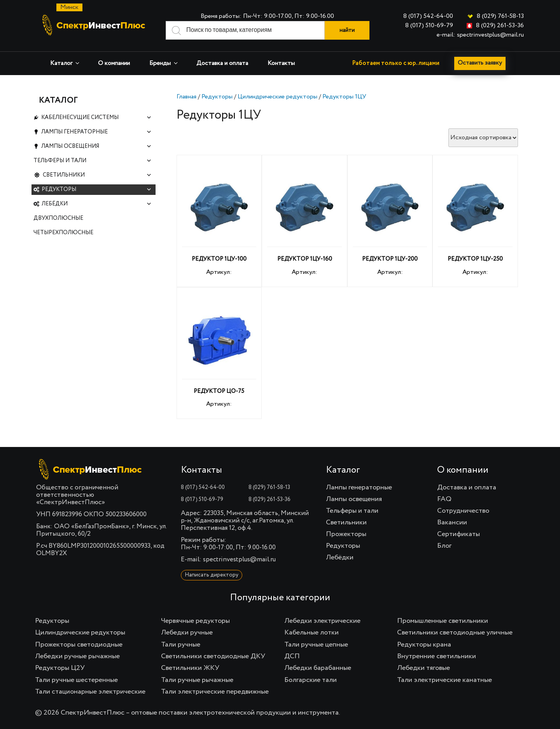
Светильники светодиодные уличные (455, 633)
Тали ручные (181, 645)
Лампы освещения (96, 150)
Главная (186, 97)
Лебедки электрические (322, 621)
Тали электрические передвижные (215, 692)
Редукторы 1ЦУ (344, 97)
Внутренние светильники (437, 656)
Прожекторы (346, 534)
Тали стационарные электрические (90, 692)
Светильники (97, 182)
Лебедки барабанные (318, 668)
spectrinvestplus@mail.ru (239, 560)
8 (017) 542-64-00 (428, 16)
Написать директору (212, 575)
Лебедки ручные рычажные (77, 656)
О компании (114, 63)
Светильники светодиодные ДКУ (213, 656)
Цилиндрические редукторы (277, 97)
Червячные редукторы (195, 621)
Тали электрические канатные (444, 680)
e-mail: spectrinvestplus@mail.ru (480, 35)
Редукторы (217, 97)
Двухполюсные (58, 230)
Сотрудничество (463, 511)
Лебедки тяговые (423, 668)
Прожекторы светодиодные (79, 645)
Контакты (281, 63)
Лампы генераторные (96, 134)
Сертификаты (458, 534)
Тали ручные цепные (316, 645)
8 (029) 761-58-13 (500, 16)
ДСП (292, 656)
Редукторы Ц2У (60, 668)
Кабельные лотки (311, 633)
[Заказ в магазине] (483, 138)
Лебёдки (97, 214)
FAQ (444, 499)
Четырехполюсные (63, 246)
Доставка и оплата (222, 63)
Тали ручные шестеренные (76, 680)
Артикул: (219, 222)
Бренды (164, 63)
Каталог (65, 63)
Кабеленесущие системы (96, 118)
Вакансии (452, 522)
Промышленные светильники (443, 621)
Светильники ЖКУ (190, 668)
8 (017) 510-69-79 (429, 26)
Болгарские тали (311, 680)
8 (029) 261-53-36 (500, 26)
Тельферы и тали (93, 166)
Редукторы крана (424, 645)
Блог (444, 546)
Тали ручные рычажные (197, 680)
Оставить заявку (481, 63)
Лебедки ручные (187, 633)
